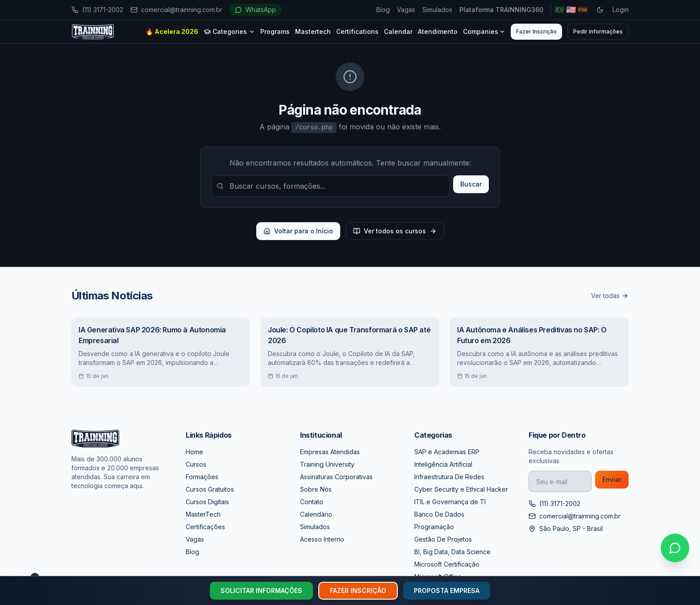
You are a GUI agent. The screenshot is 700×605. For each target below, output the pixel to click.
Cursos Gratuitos (210, 489)
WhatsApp (255, 10)
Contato (312, 502)
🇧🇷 (559, 10)
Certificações (205, 527)
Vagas (406, 10)
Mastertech (313, 31)
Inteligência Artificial (443, 464)
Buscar (471, 184)
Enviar (612, 479)
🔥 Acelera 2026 (172, 31)
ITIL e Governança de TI (450, 502)
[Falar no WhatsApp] (675, 548)
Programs (275, 31)
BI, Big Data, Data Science (452, 552)
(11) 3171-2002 (97, 10)
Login (621, 10)
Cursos (196, 464)
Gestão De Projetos (443, 539)
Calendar (398, 31)
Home (194, 452)
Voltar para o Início (298, 231)
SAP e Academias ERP (447, 452)
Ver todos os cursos (395, 231)
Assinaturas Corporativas (336, 477)
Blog (383, 10)
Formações (202, 477)
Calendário (316, 514)
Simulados (437, 10)
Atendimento (438, 31)
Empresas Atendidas (330, 452)
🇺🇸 (571, 10)
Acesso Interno (322, 539)
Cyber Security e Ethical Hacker (461, 489)
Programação (434, 527)
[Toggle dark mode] (600, 10)
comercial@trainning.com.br (176, 10)
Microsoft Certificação (447, 564)
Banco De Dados (439, 514)
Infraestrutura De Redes (449, 477)
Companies (484, 31)
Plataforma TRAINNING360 (501, 10)
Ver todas (610, 296)
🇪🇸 (583, 10)
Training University (327, 464)
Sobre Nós (316, 489)
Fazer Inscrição (536, 31)
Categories (229, 31)
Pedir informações (598, 31)
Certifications (357, 31)
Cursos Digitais (207, 502)
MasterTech (203, 514)
